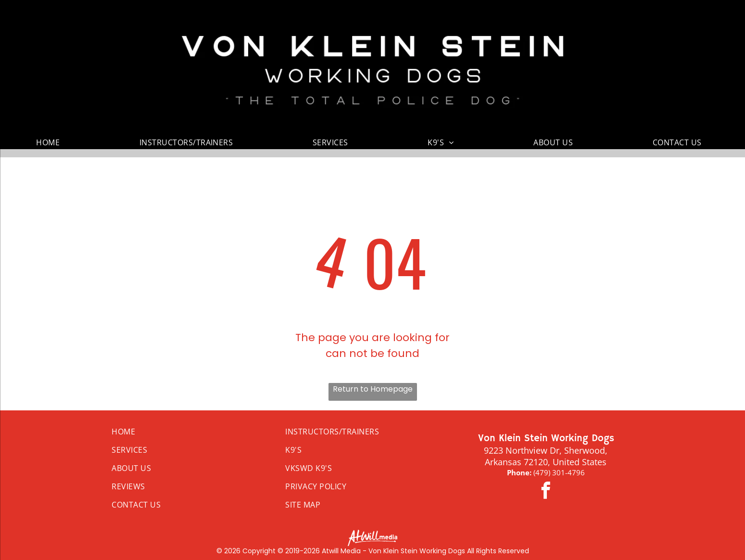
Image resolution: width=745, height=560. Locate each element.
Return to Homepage (373, 389)
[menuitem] (51, 142)
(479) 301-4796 (559, 472)
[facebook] (546, 491)
